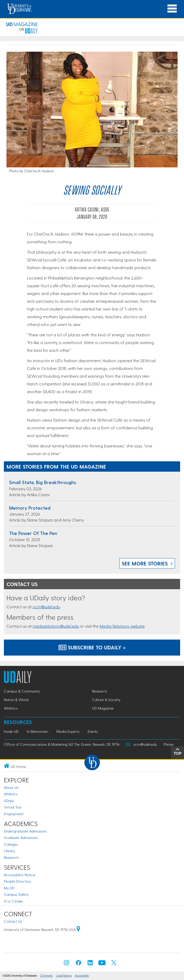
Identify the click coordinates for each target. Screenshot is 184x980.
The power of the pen (33, 533)
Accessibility (82, 976)
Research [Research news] (100, 691)
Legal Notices (64, 976)
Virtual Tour (13, 807)
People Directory (17, 881)
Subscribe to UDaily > (92, 647)
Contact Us (13, 921)
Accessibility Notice (20, 875)
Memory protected (30, 508)
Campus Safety (16, 894)
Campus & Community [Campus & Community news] (22, 691)
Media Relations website (122, 626)
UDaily (9, 801)
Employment (14, 814)
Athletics (11, 794)
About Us (11, 787)
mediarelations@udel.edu (56, 626)
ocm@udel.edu (46, 607)
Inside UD (11, 731)
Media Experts (68, 731)
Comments (46, 976)
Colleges (11, 844)
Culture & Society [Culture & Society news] (106, 700)
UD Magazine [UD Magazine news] (103, 708)
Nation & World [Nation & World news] (16, 700)
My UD (9, 888)
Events (93, 731)
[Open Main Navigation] (172, 9)
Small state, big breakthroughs (43, 482)
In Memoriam (38, 731)
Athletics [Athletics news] (11, 708)
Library (9, 851)
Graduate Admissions (21, 838)
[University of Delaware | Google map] (78, 930)
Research (11, 857)
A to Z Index (13, 901)
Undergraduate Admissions (25, 831)
